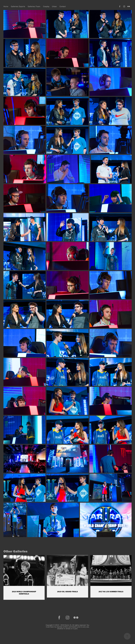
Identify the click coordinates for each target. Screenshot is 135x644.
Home (6, 6)
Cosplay (46, 6)
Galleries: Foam (34, 6)
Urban (54, 6)
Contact (63, 6)
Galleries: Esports (18, 6)
